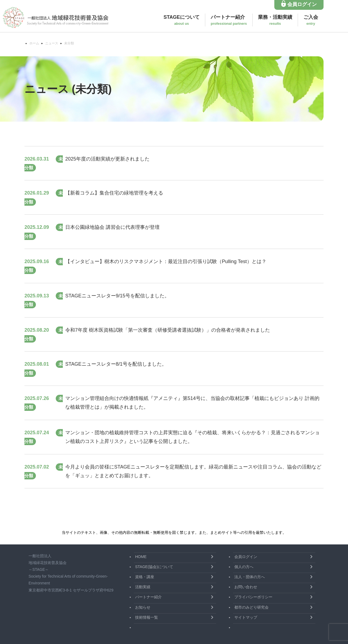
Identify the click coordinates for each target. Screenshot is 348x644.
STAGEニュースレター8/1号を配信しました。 (116, 364)
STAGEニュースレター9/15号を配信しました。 (117, 296)
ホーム (34, 43)
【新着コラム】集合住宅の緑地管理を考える (114, 193)
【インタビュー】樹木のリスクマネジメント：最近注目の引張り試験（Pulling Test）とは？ (166, 261)
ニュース (52, 43)
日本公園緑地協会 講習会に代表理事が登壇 (112, 227)
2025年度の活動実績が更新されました (107, 159)
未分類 (69, 43)
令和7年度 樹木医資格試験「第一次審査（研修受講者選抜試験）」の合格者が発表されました (168, 330)
